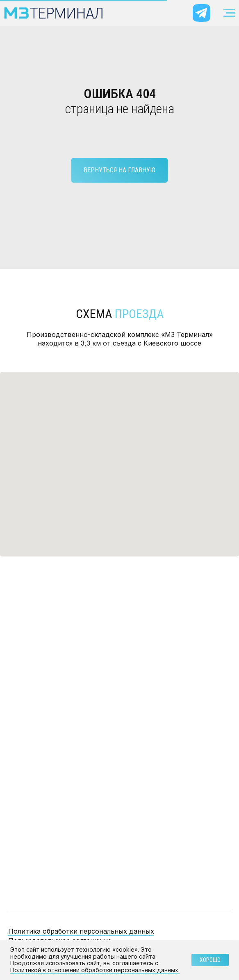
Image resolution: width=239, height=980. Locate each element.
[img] (201, 13)
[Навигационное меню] (229, 13)
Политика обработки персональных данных (81, 931)
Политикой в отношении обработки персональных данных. (95, 970)
